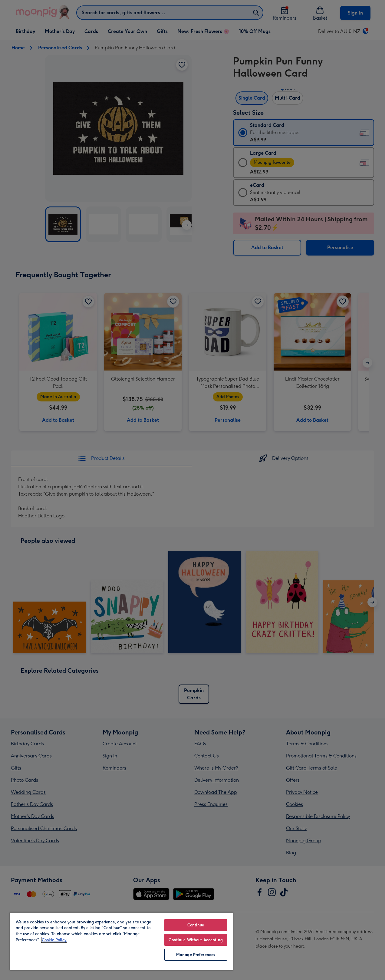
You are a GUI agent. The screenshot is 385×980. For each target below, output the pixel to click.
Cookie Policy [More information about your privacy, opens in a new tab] (54, 940)
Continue (196, 925)
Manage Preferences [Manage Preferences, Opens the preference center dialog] (196, 955)
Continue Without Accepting (196, 940)
